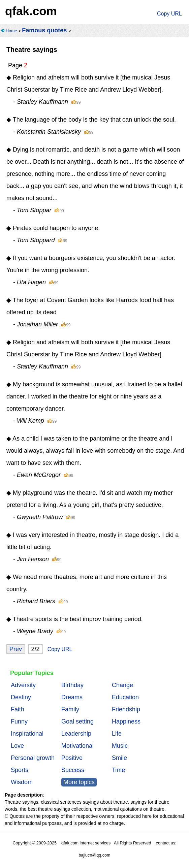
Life (117, 734)
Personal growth (33, 758)
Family (70, 709)
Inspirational (27, 734)
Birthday (72, 685)
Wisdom (22, 782)
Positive (72, 758)
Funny (19, 721)
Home (11, 31)
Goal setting (77, 721)
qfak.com (31, 11)
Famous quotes (44, 30)
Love (17, 746)
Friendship (126, 709)
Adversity (23, 685)
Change (122, 685)
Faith (18, 709)
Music (120, 746)
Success (73, 770)
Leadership (76, 734)
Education (125, 697)
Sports (20, 770)
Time (118, 770)
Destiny (21, 697)
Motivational (77, 746)
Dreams (72, 697)
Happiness (126, 721)
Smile (119, 758)
